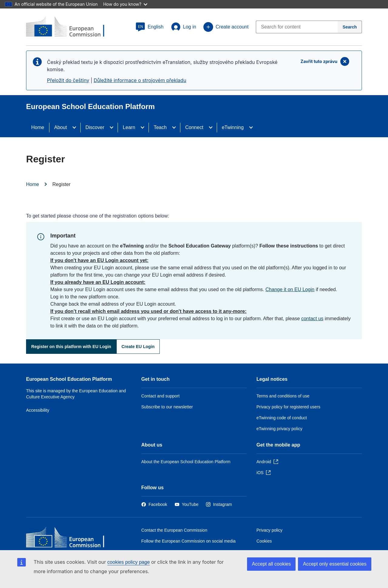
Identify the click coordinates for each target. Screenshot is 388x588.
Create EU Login (138, 347)
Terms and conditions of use (283, 396)
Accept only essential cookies (335, 564)
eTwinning (233, 127)
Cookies (264, 541)
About (61, 127)
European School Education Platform (69, 379)
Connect (194, 127)
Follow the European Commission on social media (188, 541)
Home (38, 127)
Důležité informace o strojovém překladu (140, 80)
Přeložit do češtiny (68, 80)
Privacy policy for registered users (288, 407)
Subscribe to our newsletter (167, 407)
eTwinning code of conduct (282, 418)
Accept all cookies (271, 564)
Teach (160, 127)
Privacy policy (269, 530)
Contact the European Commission (174, 530)
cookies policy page (129, 562)
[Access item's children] (76, 128)
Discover (95, 127)
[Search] (350, 27)
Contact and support (160, 396)
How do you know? (125, 4)
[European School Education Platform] (70, 27)
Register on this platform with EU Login (71, 347)
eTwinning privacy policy (279, 429)
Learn (129, 127)
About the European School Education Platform (186, 462)
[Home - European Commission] (70, 539)
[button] (150, 27)
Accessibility (38, 410)
